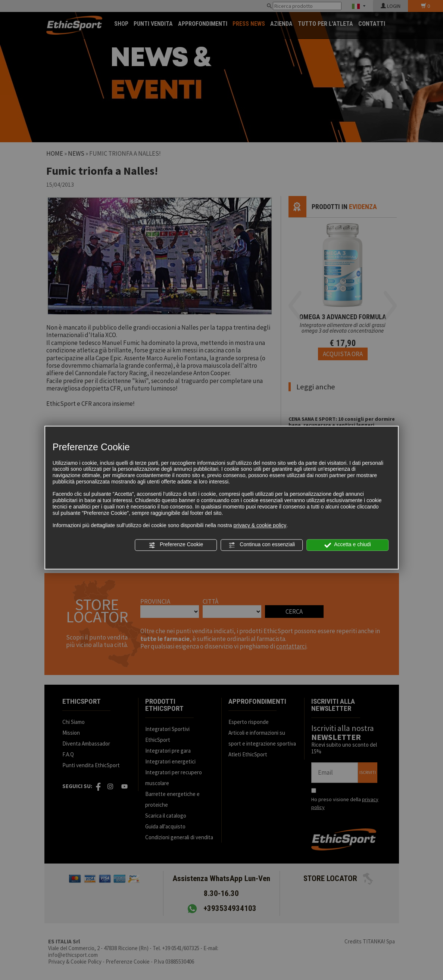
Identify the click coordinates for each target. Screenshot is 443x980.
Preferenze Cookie (176, 545)
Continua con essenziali (262, 545)
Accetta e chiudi (348, 545)
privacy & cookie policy (260, 526)
